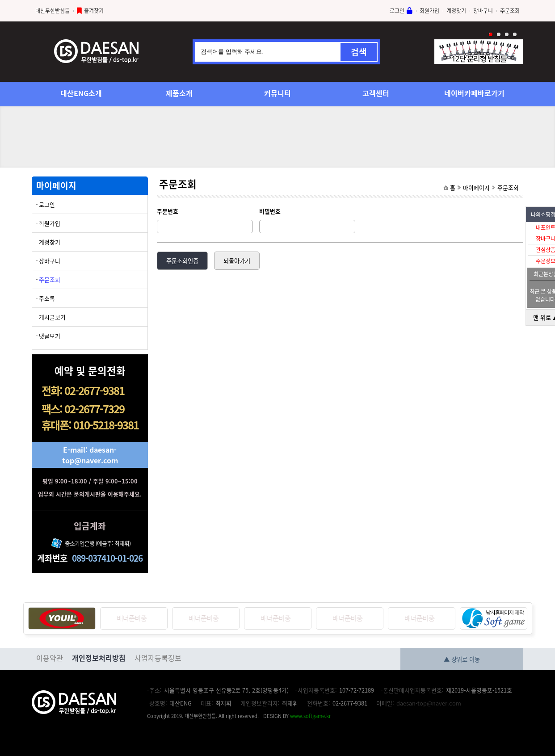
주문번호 (168, 211)
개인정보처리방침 (99, 658)
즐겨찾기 (94, 11)
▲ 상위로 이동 (462, 659)
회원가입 (429, 11)
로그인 (397, 11)
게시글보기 (52, 317)
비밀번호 (270, 211)
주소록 (47, 298)
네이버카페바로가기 (474, 93)
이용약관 (50, 658)
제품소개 (179, 93)
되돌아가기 (237, 261)
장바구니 (483, 11)
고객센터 (376, 93)
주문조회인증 (182, 261)
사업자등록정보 (158, 658)
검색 (359, 52)
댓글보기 (50, 336)
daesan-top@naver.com (429, 703)
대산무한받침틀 (53, 11)
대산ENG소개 (81, 93)
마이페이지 (476, 187)
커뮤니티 (277, 93)
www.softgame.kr (310, 716)
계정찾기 (456, 11)
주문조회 (510, 11)
